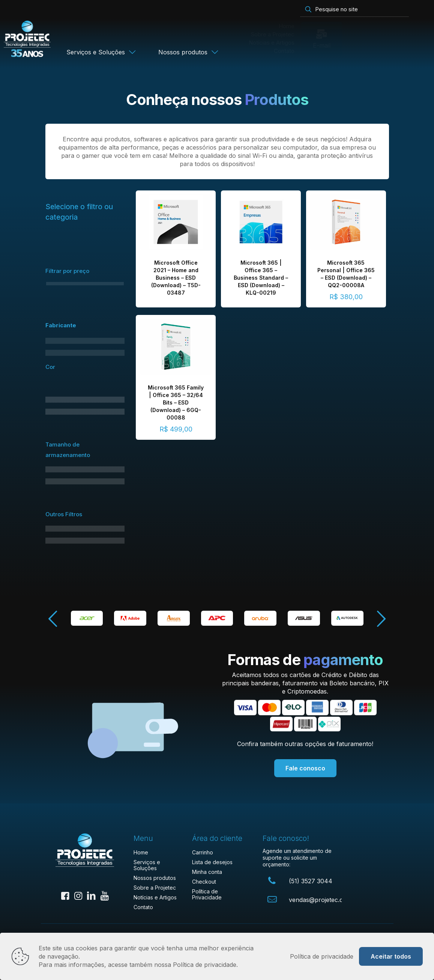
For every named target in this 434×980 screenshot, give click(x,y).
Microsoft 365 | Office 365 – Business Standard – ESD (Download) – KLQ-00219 (261, 278)
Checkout (204, 882)
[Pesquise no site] (354, 9)
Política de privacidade (322, 956)
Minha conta (207, 872)
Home (141, 852)
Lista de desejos (212, 862)
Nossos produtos (155, 878)
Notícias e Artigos (155, 897)
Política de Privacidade (207, 894)
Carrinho (203, 852)
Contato (143, 907)
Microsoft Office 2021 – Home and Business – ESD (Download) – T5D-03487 (176, 278)
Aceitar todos (391, 956)
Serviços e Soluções (147, 865)
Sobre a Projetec (155, 888)
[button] (381, 619)
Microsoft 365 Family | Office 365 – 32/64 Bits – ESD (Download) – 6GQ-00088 (176, 402)
